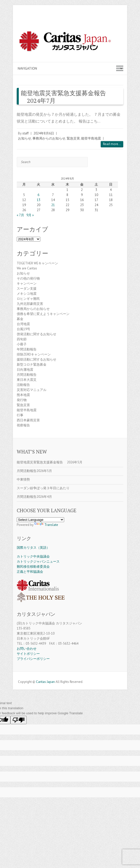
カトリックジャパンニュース (38, 561)
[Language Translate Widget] (40, 520)
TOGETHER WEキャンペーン (37, 263)
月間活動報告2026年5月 (34, 471)
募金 (20, 319)
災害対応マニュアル (32, 390)
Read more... (112, 144)
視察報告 (23, 425)
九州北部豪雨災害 (30, 304)
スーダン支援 (27, 289)
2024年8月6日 (44, 133)
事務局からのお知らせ (49, 138)
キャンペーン (27, 283)
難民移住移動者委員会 (33, 567)
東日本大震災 (27, 380)
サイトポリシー (28, 654)
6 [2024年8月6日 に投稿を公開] (38, 195)
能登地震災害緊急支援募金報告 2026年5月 (50, 462)
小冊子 (22, 344)
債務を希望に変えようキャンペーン (43, 314)
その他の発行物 (28, 278)
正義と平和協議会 (30, 572)
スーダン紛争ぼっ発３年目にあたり (43, 488)
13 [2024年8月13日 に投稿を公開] (39, 200)
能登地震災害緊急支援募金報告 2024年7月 (63, 97)
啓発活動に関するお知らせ (37, 334)
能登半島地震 (91, 138)
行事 (20, 415)
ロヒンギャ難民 (28, 299)
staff (25, 133)
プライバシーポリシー (33, 659)
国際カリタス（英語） (33, 548)
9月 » (30, 215)
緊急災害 (73, 138)
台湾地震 (23, 324)
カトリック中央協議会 (33, 556)
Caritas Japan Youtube (70, 676)
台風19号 (23, 329)
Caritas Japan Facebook (62, 676)
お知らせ (25, 138)
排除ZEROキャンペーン (34, 354)
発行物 (22, 400)
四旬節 (22, 339)
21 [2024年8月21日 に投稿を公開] (53, 205)
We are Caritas (27, 268)
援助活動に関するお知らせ (37, 359)
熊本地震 (23, 395)
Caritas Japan (45, 682)
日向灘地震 (25, 370)
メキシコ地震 (27, 294)
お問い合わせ (27, 649)
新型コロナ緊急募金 (32, 364)
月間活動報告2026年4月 (34, 497)
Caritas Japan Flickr (78, 676)
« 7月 (20, 215)
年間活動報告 (27, 349)
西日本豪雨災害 (28, 420)
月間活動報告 (27, 375)
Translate (46, 525)
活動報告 (23, 385)
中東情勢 (23, 479)
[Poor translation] (19, 720)
